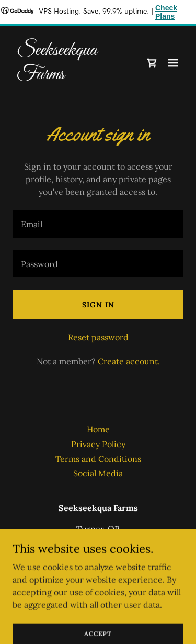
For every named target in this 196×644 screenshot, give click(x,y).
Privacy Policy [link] (98, 444)
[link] (72, 76)
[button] (173, 63)
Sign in (98, 305)
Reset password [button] (98, 337)
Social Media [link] (98, 473)
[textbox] (98, 224)
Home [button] (98, 429)
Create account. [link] (129, 361)
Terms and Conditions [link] (98, 459)
